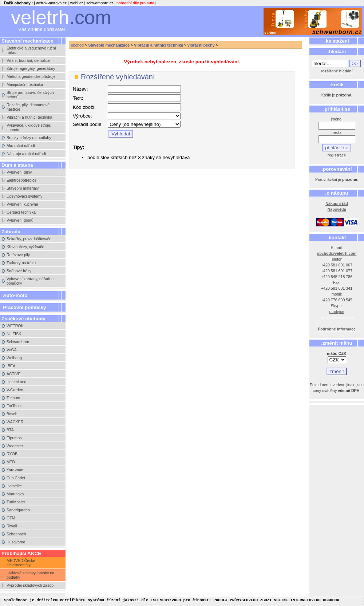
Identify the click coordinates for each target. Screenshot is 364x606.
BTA (10, 430)
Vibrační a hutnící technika (29, 117)
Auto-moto (15, 295)
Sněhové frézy (19, 271)
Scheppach (16, 534)
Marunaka (15, 494)
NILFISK (14, 334)
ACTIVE (14, 374)
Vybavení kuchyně (22, 204)
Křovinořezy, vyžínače (25, 247)
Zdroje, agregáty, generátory (31, 68)
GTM (11, 518)
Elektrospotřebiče (21, 180)
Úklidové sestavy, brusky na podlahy (30, 575)
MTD (11, 462)
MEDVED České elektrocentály (21, 563)
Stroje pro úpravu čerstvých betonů (30, 95)
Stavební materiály (23, 188)
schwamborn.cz (100, 3)
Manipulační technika (25, 84)
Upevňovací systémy (24, 196)
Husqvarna (16, 542)
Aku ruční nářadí (21, 146)
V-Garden (15, 390)
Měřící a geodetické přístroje (31, 76)
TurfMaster (16, 502)
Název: (80, 89)
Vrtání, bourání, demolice (28, 60)
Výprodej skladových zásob (30, 585)
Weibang (14, 358)
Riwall (12, 526)
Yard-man (15, 470)
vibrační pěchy (201, 45)
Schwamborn (18, 342)
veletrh (61, 17)
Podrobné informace (337, 329)
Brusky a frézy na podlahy (29, 138)
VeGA (12, 350)
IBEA (11, 366)
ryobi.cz (77, 3)
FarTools (14, 406)
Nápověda (337, 209)
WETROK (15, 326)
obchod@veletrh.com (337, 253)
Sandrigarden (18, 510)
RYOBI (13, 454)
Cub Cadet (16, 478)
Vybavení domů (20, 220)
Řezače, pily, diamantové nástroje (28, 107)
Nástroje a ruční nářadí (26, 154)
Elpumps (14, 438)
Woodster (15, 446)
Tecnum (13, 398)
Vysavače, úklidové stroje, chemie (29, 127)
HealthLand (17, 382)
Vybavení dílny (19, 172)
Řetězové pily (18, 255)
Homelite (14, 486)
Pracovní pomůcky (25, 307)
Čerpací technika (21, 212)
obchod (77, 45)
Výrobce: (82, 116)
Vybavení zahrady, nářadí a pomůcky (30, 281)
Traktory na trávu (21, 263)
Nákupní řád (337, 203)
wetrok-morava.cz (51, 3)
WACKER (15, 422)
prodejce (337, 312)
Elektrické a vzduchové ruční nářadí (31, 50)
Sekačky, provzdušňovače (29, 239)
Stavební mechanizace (109, 45)
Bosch (12, 414)
